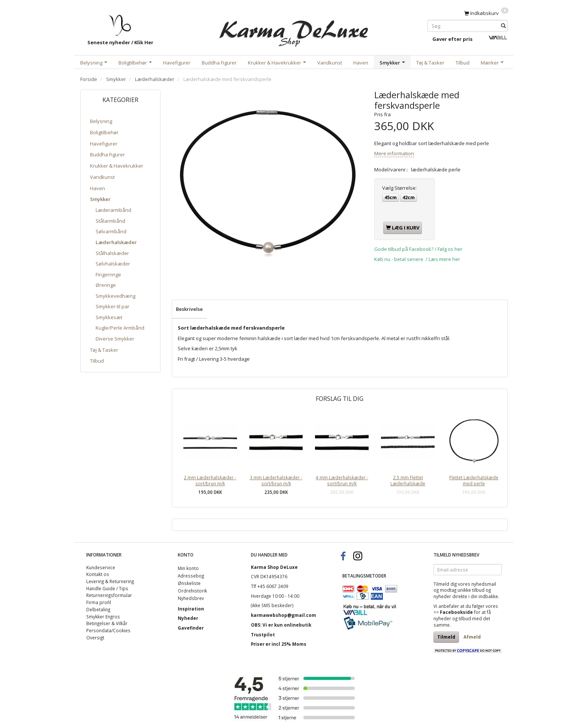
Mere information (394, 153)
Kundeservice (101, 567)
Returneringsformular (109, 595)
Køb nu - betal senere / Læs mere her (417, 259)
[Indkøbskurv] (486, 13)
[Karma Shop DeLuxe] (294, 29)
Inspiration (191, 609)
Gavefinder (191, 628)
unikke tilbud (471, 590)
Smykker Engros (103, 616)
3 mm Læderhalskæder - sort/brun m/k (276, 481)
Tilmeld (446, 637)
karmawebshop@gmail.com (283, 615)
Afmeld (472, 637)
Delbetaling (98, 609)
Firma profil (99, 602)
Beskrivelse (189, 309)
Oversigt (95, 637)
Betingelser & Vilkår (107, 623)
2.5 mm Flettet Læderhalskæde (408, 481)
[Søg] (503, 26)
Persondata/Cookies (108, 630)
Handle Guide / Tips (107, 588)
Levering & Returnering (110, 581)
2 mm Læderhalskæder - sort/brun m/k (210, 481)
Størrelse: (399, 188)
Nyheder (188, 618)
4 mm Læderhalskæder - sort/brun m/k (342, 481)
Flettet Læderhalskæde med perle (474, 481)
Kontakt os (98, 574)
